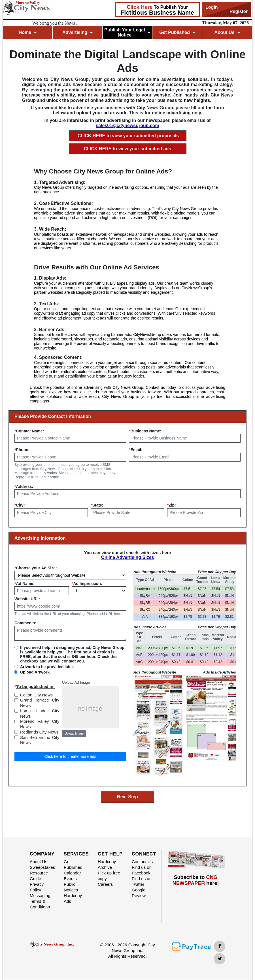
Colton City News (36, 695)
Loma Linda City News (40, 713)
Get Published (177, 32)
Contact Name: (29, 431)
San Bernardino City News (40, 740)
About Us (227, 32)
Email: (136, 450)
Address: (24, 486)
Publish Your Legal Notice (127, 32)
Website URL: (27, 599)
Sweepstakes (42, 867)
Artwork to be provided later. (47, 667)
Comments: (25, 623)
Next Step (127, 797)
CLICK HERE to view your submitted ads (127, 149)
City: (20, 505)
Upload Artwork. (35, 672)
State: (97, 505)
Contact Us (142, 862)
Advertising (77, 32)
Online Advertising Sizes (127, 557)
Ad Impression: (87, 584)
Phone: (22, 450)
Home (28, 32)
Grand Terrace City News (40, 703)
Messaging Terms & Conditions (40, 901)
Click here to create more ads (70, 756)
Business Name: (145, 431)
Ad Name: (25, 584)
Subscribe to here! (196, 880)
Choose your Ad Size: (36, 568)
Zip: (172, 505)
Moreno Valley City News (40, 724)
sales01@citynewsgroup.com (127, 126)
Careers (105, 884)
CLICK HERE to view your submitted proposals (128, 136)
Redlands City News (39, 732)
